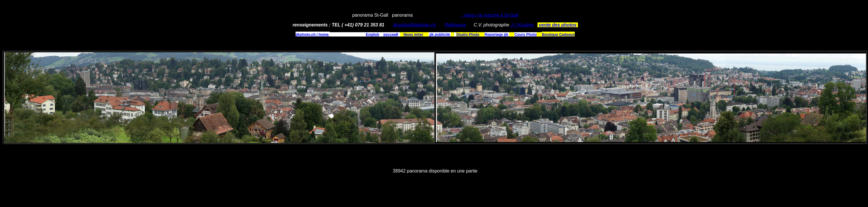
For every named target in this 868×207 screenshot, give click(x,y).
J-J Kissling (522, 25)
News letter (413, 34)
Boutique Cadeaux (558, 34)
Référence (455, 25)
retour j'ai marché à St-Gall (489, 15)
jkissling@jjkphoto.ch (415, 25)
